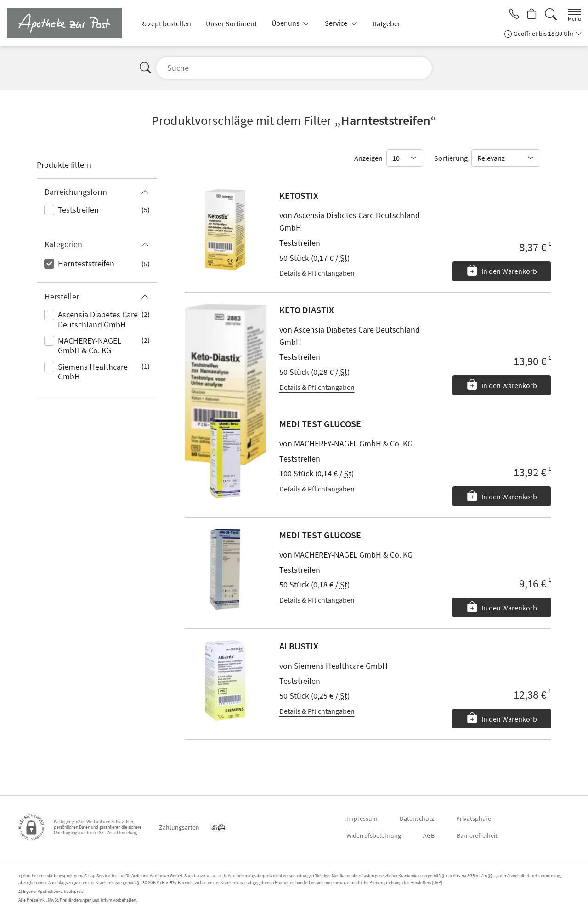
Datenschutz (417, 818)
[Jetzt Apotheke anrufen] (511, 15)
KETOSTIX (299, 195)
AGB (429, 835)
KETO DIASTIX (307, 310)
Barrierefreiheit (477, 835)
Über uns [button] (286, 23)
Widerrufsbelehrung (374, 835)
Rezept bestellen (166, 23)
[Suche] (551, 14)
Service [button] (337, 23)
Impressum (362, 818)
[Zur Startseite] (68, 23)
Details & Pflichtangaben (317, 273)
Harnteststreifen (86, 263)
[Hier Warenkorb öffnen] (531, 15)
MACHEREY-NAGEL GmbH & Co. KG (90, 346)
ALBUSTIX (299, 646)
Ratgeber (387, 23)
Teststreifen (78, 210)
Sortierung (451, 158)
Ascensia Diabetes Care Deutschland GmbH (98, 319)
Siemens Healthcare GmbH (93, 372)
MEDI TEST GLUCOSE (320, 424)
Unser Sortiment (231, 23)
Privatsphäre (474, 818)
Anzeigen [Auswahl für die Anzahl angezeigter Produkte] (368, 158)
